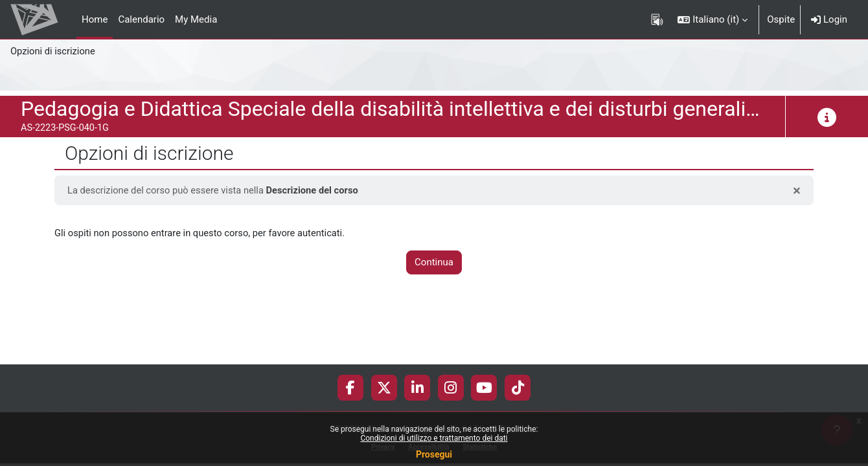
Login (829, 19)
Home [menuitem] (95, 19)
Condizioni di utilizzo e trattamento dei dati (434, 438)
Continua (434, 263)
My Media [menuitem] (196, 19)
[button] (713, 19)
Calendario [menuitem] (141, 19)
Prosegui (434, 454)
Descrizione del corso (317, 190)
